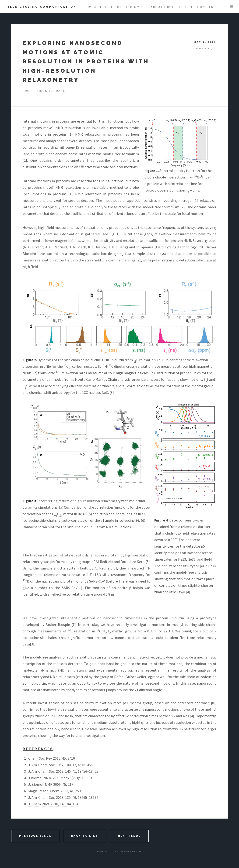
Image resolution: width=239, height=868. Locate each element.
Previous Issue (35, 836)
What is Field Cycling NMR (115, 7)
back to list (85, 836)
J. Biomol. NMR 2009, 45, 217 (51, 784)
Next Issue (129, 836)
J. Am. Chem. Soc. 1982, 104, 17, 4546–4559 (61, 765)
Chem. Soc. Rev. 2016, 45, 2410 (52, 758)
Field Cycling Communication (41, 7)
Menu (232, 7)
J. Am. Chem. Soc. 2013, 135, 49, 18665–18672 (63, 797)
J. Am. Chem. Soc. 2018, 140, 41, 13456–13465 (63, 771)
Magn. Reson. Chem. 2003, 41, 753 (54, 791)
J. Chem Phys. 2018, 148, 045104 (53, 804)
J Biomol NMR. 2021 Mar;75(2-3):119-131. (61, 778)
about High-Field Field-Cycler (182, 7)
